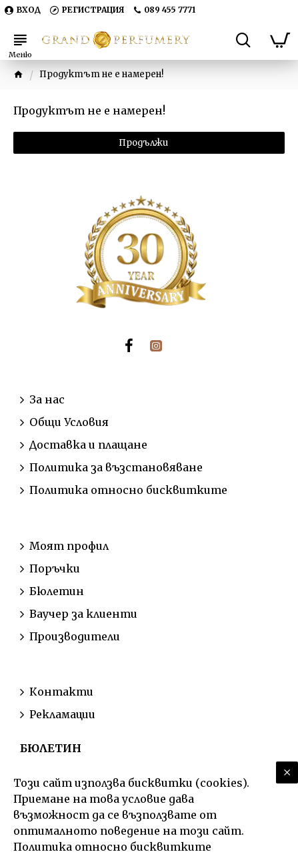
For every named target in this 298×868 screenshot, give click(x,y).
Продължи (143, 143)
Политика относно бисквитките (112, 847)
